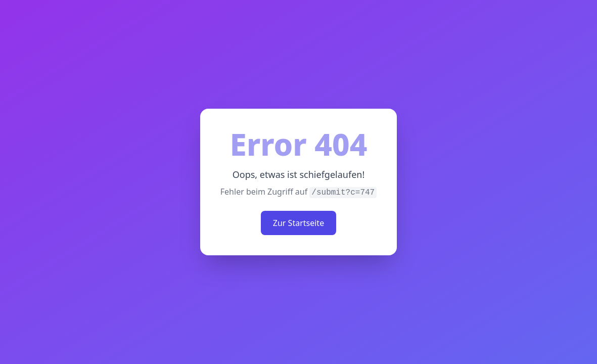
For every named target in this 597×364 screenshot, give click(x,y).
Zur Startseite (298, 223)
